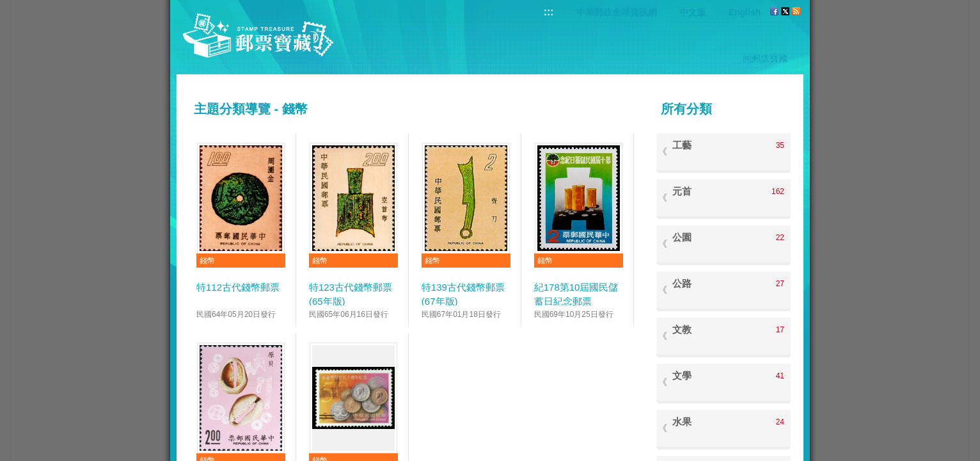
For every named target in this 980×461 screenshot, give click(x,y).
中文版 (693, 12)
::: (549, 12)
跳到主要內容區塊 (7, 7)
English (745, 12)
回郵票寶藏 (765, 58)
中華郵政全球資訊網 (617, 12)
